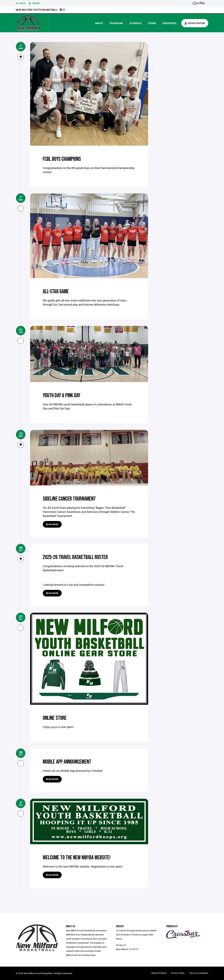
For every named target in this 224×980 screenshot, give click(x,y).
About (99, 23)
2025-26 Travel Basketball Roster (79, 557)
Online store (50, 727)
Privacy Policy (178, 973)
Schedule (136, 23)
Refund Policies (159, 973)
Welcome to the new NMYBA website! (81, 857)
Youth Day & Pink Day (64, 395)
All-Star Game (58, 291)
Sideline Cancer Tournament (73, 499)
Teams (152, 23)
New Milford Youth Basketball (37, 10)
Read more (52, 524)
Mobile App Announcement (71, 762)
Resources (169, 23)
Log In (20, 3)
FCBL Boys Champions (64, 159)
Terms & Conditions (199, 973)
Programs (116, 23)
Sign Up (34, 3)
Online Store (56, 718)
